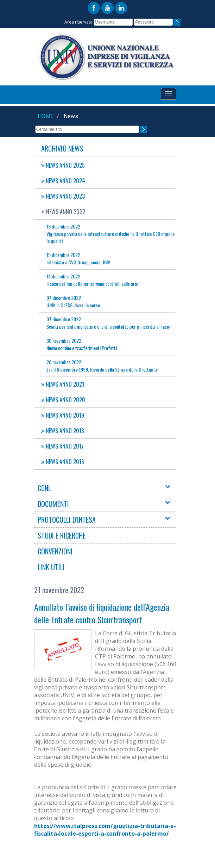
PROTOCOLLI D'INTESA (67, 520)
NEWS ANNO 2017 (62, 446)
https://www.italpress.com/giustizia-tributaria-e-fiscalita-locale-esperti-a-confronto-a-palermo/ (105, 830)
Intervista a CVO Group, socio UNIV (78, 258)
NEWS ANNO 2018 (63, 431)
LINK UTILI (51, 567)
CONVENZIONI (55, 551)
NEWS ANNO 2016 (63, 462)
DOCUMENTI (53, 504)
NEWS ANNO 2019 (63, 415)
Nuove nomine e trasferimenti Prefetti (82, 344)
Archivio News (62, 148)
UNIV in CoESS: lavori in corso (73, 301)
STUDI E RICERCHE (62, 535)
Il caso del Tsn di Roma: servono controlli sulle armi (93, 280)
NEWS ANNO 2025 (63, 165)
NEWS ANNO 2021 (63, 384)
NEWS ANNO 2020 (63, 400)
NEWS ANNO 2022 (63, 212)
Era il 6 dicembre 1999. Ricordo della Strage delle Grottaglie (102, 366)
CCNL (44, 488)
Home (46, 116)
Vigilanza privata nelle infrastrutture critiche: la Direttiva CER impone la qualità (110, 233)
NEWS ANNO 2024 (63, 181)
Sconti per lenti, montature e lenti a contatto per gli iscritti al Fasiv (108, 323)
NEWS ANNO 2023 (63, 196)
